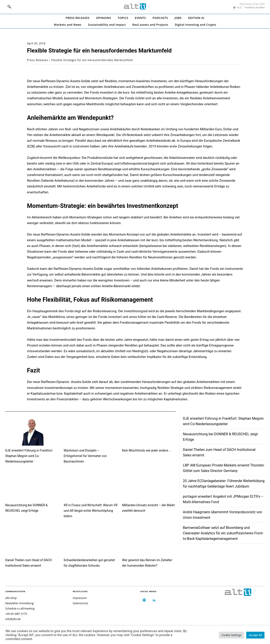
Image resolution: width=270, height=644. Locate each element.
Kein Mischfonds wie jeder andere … (146, 450)
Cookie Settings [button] (232, 635)
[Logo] (135, 6)
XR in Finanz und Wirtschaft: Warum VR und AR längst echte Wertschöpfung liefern (91, 511)
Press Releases (38, 60)
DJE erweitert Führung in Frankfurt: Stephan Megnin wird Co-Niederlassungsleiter (29, 456)
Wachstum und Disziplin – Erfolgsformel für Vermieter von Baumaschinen (85, 456)
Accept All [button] (255, 635)
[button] (9, 7)
